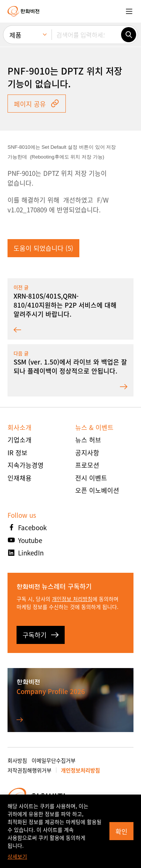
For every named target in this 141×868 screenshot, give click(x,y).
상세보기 (17, 856)
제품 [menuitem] (15, 35)
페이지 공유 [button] (37, 104)
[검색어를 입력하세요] (86, 35)
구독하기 (41, 635)
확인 (121, 831)
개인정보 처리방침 (72, 599)
